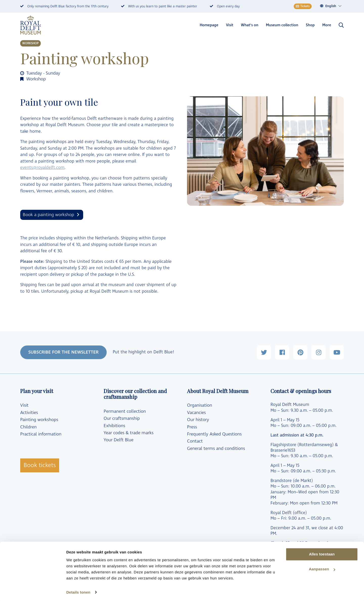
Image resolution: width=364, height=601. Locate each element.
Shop (310, 25)
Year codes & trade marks (129, 433)
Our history (198, 420)
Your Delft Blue (119, 440)
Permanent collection (125, 411)
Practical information (41, 434)
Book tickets (40, 465)
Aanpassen (322, 568)
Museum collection (282, 25)
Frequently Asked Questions (214, 434)
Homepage (209, 25)
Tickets (303, 6)
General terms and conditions (216, 449)
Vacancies (196, 413)
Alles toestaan (322, 553)
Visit (230, 25)
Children (28, 427)
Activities (29, 413)
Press (192, 427)
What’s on (250, 25)
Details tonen (78, 591)
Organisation (200, 405)
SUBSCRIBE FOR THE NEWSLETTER (63, 352)
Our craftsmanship (122, 419)
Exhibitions (114, 426)
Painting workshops (39, 420)
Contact (195, 441)
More (327, 25)
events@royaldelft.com (42, 168)
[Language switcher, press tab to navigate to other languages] (334, 6)
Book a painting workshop (48, 215)
